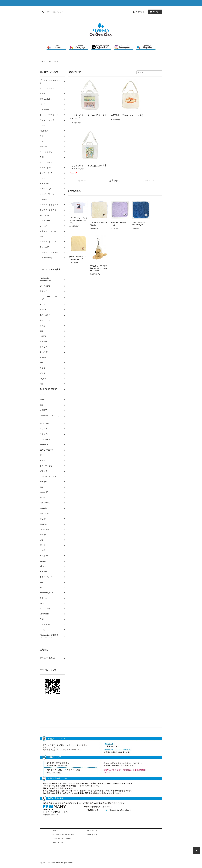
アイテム (154, 12)
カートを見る (92, 834)
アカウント (140, 12)
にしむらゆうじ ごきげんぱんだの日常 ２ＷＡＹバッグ (89, 167)
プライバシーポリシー (62, 838)
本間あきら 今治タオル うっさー (120, 224)
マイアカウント (92, 830)
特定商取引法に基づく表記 (63, 834)
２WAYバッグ (53, 62)
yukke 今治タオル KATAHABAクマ (139, 224)
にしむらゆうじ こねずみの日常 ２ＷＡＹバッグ (88, 117)
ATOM (60, 842)
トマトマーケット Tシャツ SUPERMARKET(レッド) (78, 220)
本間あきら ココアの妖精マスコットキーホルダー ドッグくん (99, 268)
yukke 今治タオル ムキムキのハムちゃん (78, 258)
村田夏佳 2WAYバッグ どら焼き (127, 115)
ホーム (43, 62)
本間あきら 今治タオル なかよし (99, 224)
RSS (54, 842)
